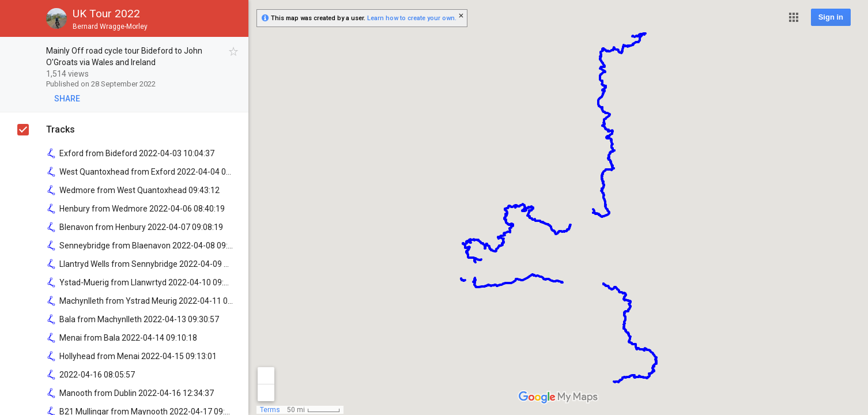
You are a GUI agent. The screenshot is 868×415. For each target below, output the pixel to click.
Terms (270, 410)
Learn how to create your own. (412, 18)
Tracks (61, 129)
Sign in (831, 17)
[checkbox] (234, 52)
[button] (794, 17)
